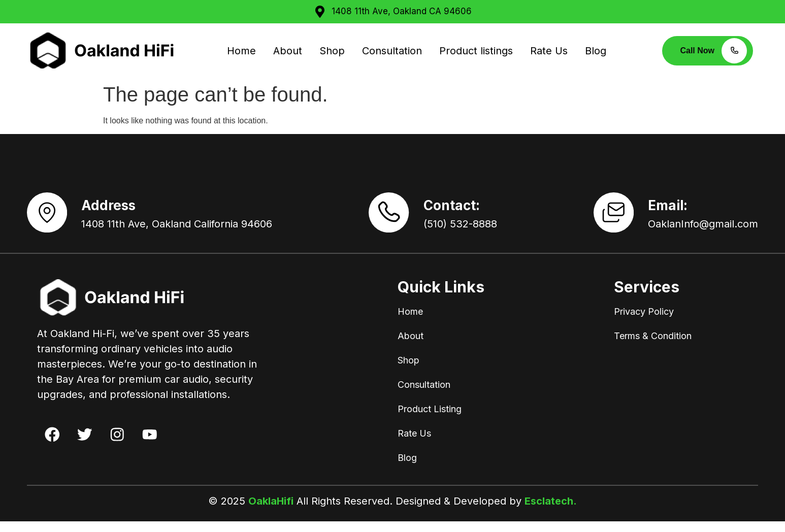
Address (119, 211)
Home (241, 51)
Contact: (457, 211)
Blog (596, 51)
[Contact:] (389, 218)
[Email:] (608, 218)
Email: (668, 211)
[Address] (52, 218)
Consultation (392, 51)
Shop (332, 51)
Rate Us (549, 51)
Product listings (476, 51)
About (288, 51)
